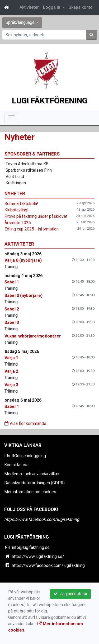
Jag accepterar (70, 594)
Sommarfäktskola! (21, 204)
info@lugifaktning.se (31, 547)
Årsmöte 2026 (18, 223)
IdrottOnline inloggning (25, 456)
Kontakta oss (16, 465)
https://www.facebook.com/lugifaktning (42, 519)
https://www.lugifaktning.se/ (38, 556)
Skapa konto (81, 7)
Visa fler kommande (25, 423)
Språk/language (21, 22)
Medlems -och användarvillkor (32, 474)
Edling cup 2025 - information (32, 229)
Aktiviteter (29, 7)
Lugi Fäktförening (50, 101)
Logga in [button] (52, 7)
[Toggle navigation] (12, 118)
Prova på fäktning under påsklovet (36, 216)
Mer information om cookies (30, 492)
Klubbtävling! (16, 210)
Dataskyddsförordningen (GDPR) (34, 483)
